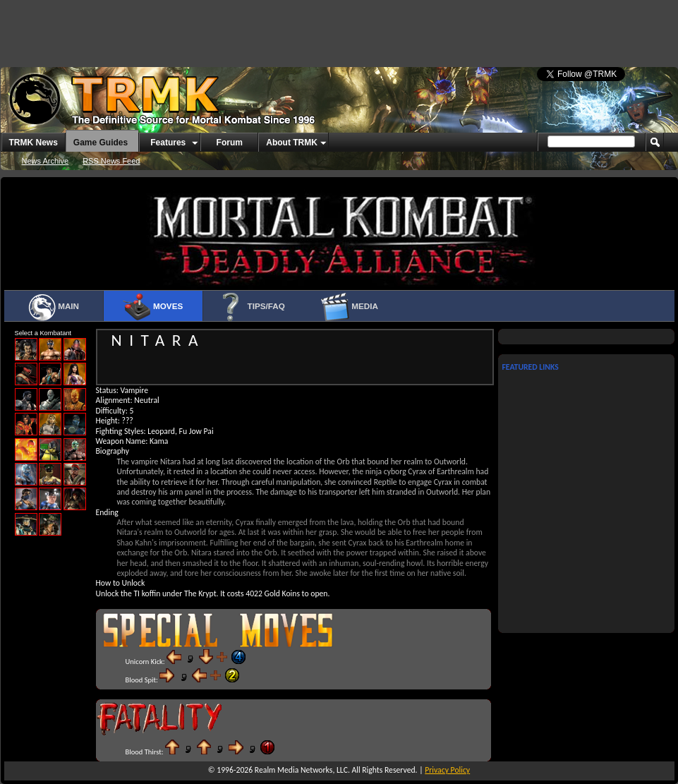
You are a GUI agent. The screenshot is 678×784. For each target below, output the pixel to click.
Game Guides (101, 143)
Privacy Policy (447, 770)
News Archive (46, 161)
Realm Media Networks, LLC (301, 770)
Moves (153, 307)
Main (53, 307)
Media (350, 307)
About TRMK (292, 143)
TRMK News (34, 143)
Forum (230, 143)
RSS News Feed (111, 161)
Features (168, 143)
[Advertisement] (174, 28)
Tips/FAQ (251, 307)
